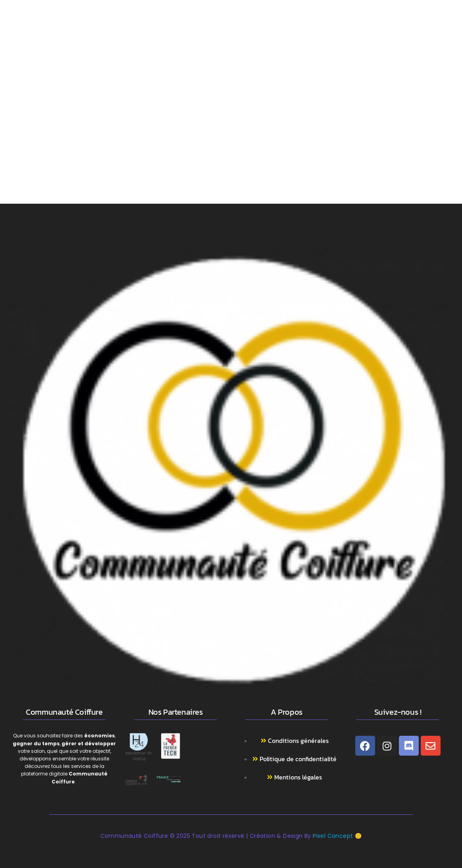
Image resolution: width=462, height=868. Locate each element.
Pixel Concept (333, 836)
